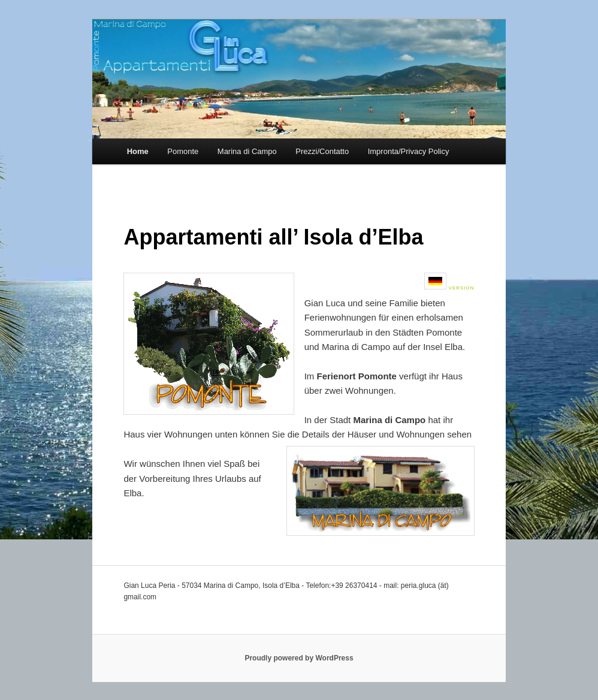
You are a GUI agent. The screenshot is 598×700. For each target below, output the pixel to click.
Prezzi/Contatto (322, 151)
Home (138, 151)
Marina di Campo (247, 151)
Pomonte (183, 151)
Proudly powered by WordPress (299, 658)
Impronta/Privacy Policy (409, 151)
